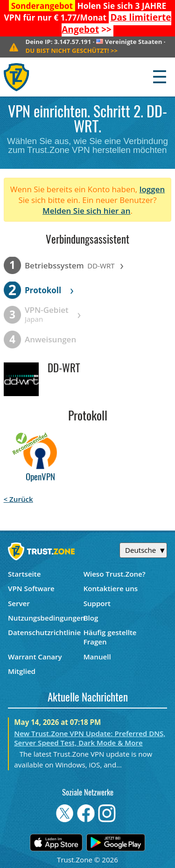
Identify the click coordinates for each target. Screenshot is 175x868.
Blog (91, 618)
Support (97, 603)
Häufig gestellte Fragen (110, 637)
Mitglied (22, 671)
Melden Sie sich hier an (87, 211)
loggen (152, 189)
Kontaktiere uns (111, 588)
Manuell (97, 657)
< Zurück (18, 499)
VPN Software (31, 588)
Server (19, 603)
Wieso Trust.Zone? (115, 574)
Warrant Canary (35, 657)
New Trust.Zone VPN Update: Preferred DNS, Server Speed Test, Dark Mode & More (90, 738)
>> (116, 23)
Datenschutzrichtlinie (44, 632)
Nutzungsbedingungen (46, 618)
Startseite (24, 574)
